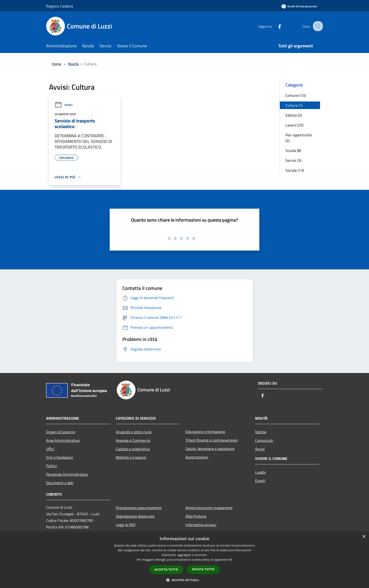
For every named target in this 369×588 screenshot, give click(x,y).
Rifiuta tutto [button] (203, 569)
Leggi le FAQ (126, 525)
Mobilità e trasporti (131, 457)
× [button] (364, 537)
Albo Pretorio (196, 516)
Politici (52, 466)
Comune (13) (296, 95)
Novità (73, 64)
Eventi (260, 481)
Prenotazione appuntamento (139, 508)
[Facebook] (275, 26)
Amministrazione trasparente (209, 508)
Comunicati (264, 440)
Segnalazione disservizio (135, 516)
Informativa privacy (201, 525)
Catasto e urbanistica (133, 449)
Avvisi (64, 105)
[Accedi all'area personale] (299, 6)
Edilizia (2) (294, 115)
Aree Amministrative (63, 440)
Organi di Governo (61, 432)
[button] (184, 580)
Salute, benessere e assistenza (210, 449)
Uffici (50, 449)
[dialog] (184, 560)
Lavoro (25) (294, 125)
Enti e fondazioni (60, 457)
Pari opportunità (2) (299, 138)
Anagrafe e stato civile (134, 432)
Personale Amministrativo (67, 474)
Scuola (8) (293, 150)
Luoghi (261, 472)
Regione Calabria (60, 6)
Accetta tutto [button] (166, 570)
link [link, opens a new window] (230, 560)
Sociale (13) (295, 170)
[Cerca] (317, 26)
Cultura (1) (294, 105)
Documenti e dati (60, 483)
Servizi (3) (293, 160)
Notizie (261, 432)
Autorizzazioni (197, 457)
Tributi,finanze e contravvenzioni (212, 440)
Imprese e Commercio (133, 440)
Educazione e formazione (205, 432)
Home (56, 64)
